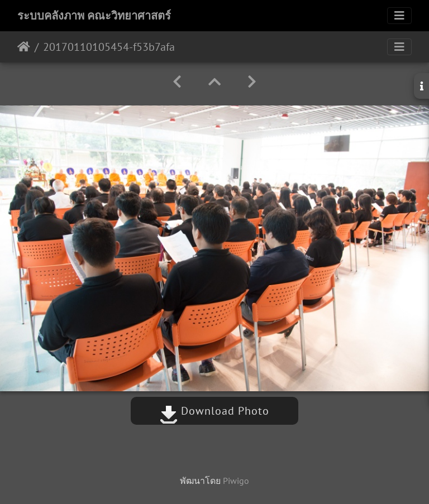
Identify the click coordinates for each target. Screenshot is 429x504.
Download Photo (214, 411)
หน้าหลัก (24, 47)
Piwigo (236, 481)
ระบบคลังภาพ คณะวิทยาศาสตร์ (94, 16)
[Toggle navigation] (399, 16)
